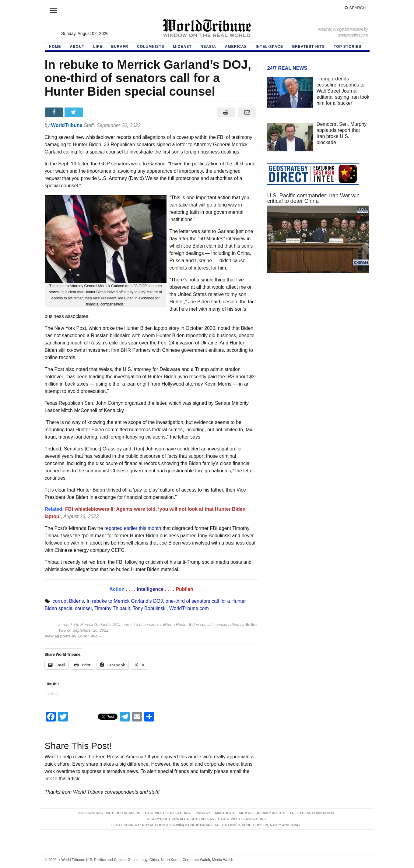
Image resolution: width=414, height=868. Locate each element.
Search (355, 8)
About (77, 47)
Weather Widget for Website (340, 29)
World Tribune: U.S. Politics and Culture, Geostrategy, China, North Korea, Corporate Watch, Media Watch (146, 860)
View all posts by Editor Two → (74, 636)
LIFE (98, 47)
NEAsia (208, 47)
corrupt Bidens (68, 601)
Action (117, 589)
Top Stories (347, 47)
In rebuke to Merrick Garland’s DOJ (125, 601)
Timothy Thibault (112, 608)
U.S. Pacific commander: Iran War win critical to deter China (313, 198)
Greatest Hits (308, 47)
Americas (236, 47)
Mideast (182, 47)
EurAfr (120, 47)
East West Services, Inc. (168, 813)
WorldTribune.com (189, 608)
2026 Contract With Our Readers (109, 813)
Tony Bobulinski (150, 608)
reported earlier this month (133, 528)
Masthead (224, 813)
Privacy (203, 813)
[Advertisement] (318, 336)
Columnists (151, 47)
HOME (55, 47)
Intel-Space (269, 47)
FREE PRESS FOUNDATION (312, 813)
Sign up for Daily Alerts (262, 813)
